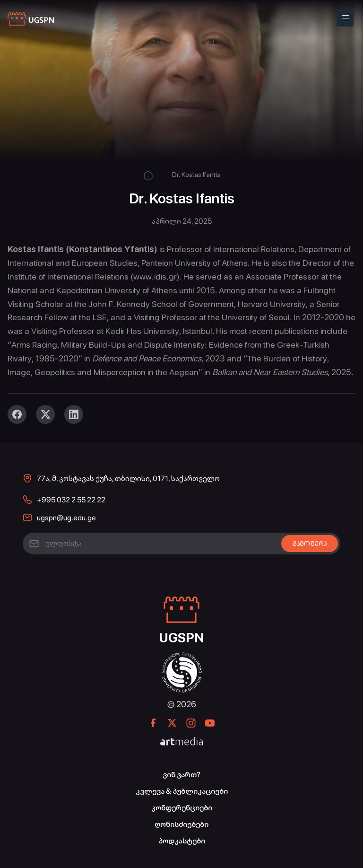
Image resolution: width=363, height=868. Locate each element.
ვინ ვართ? (181, 775)
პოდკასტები (182, 841)
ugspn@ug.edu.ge (66, 518)
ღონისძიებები (181, 824)
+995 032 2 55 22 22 (71, 500)
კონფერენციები (182, 808)
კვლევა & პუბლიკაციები (182, 791)
